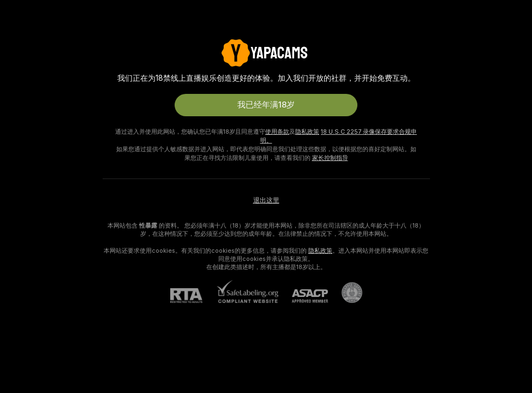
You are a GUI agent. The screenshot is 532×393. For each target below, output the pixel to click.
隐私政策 (307, 132)
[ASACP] (303, 296)
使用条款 (277, 132)
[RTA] (193, 296)
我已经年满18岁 (266, 105)
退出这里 (266, 200)
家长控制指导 (330, 158)
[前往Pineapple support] (345, 293)
